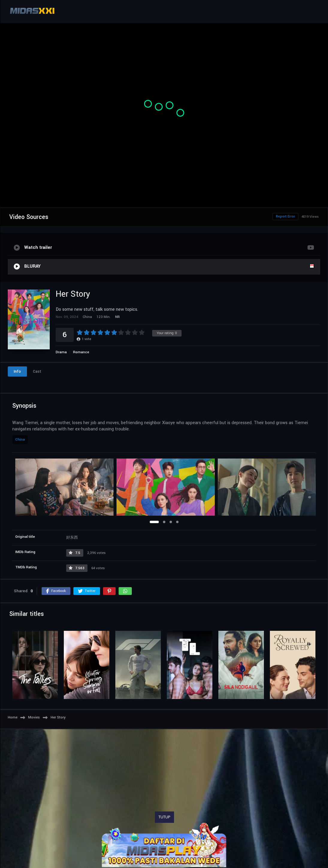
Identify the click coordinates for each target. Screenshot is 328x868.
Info (17, 371)
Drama (61, 352)
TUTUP (164, 817)
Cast (37, 371)
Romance (81, 352)
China (20, 440)
